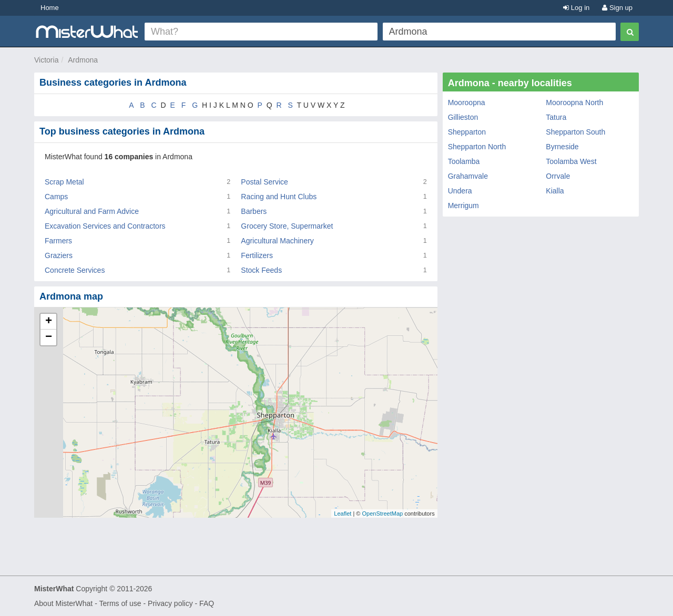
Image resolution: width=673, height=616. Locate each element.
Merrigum (463, 206)
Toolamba (464, 161)
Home (50, 8)
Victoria (46, 60)
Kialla (555, 191)
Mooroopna (467, 102)
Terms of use (120, 603)
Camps (56, 197)
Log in (576, 8)
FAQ (207, 603)
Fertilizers (257, 255)
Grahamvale (468, 176)
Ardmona (83, 60)
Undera (460, 191)
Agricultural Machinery (277, 241)
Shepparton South (575, 132)
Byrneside (562, 147)
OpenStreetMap (382, 514)
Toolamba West (571, 161)
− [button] (49, 337)
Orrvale (558, 176)
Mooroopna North (574, 102)
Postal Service (264, 182)
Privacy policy (170, 603)
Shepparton (467, 132)
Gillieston (463, 117)
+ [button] (49, 322)
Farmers (58, 241)
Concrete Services (75, 270)
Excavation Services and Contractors (105, 226)
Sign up (617, 8)
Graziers (59, 255)
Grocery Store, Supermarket (287, 226)
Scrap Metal (64, 182)
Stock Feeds (261, 270)
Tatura (556, 117)
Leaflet (343, 514)
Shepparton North (477, 147)
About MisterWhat (63, 603)
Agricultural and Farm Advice (92, 211)
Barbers (254, 211)
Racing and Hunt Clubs (279, 197)
